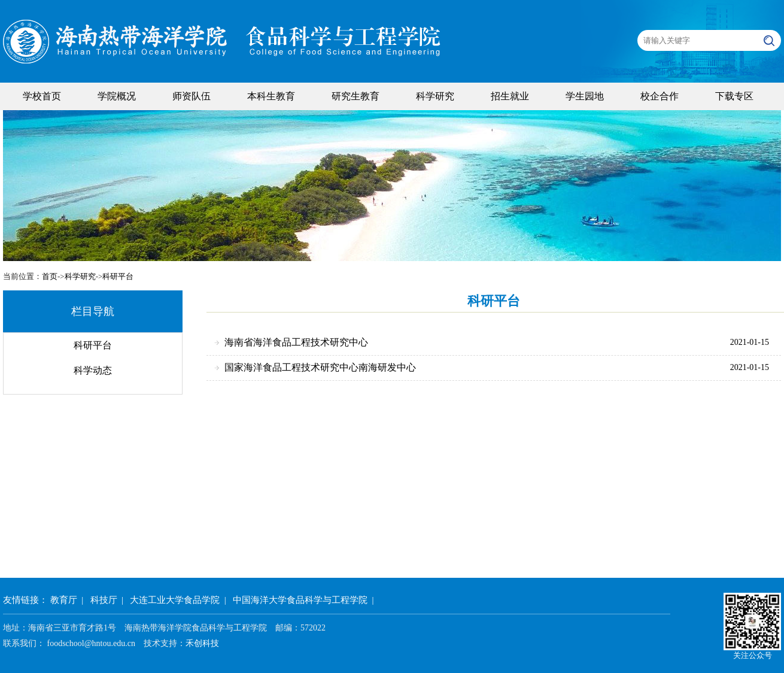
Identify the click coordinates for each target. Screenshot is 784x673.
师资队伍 (192, 96)
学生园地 (585, 96)
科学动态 (93, 370)
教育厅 (64, 600)
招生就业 (510, 96)
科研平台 (118, 276)
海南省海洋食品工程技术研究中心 (296, 342)
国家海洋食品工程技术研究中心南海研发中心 (320, 367)
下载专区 (734, 96)
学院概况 (117, 96)
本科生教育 (271, 96)
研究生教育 (355, 96)
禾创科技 (202, 643)
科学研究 (435, 96)
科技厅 (104, 600)
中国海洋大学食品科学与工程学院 (300, 600)
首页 (50, 276)
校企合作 (660, 96)
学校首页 (42, 96)
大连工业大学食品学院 (175, 600)
